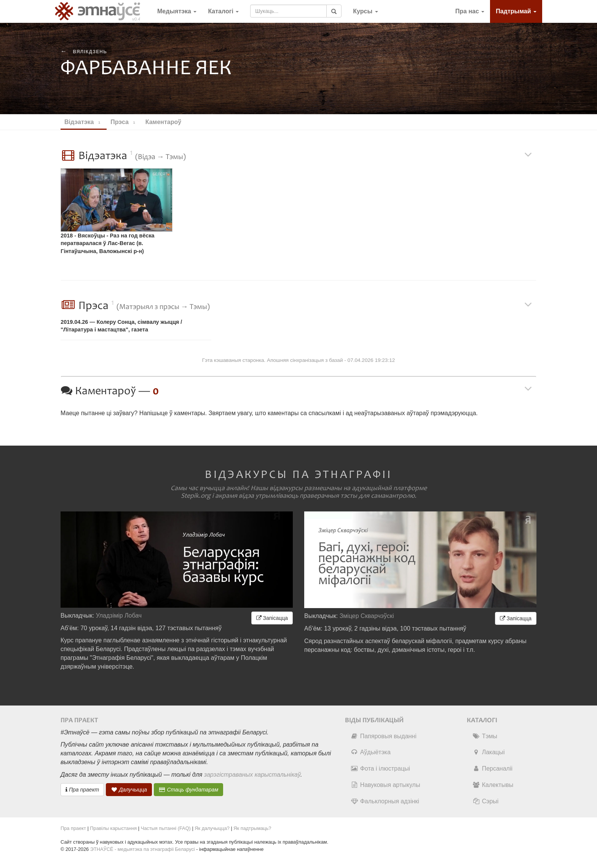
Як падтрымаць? (252, 828)
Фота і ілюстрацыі (380, 768)
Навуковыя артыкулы (385, 785)
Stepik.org (196, 496)
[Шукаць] (334, 11)
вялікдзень (90, 52)
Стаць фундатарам (189, 790)
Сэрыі (486, 801)
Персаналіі (492, 768)
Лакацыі (489, 752)
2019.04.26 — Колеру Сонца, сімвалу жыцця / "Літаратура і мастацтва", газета (121, 326)
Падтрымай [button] (516, 11)
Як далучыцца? (212, 828)
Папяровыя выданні (384, 736)
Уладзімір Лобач (119, 616)
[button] (365, 11)
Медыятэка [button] (177, 11)
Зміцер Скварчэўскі (367, 616)
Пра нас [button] (470, 11)
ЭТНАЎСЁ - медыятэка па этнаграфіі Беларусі (143, 849)
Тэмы (485, 736)
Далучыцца (129, 790)
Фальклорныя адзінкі (385, 801)
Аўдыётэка (371, 752)
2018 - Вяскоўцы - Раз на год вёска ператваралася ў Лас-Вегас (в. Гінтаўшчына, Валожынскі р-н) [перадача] (107, 244)
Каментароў (167, 122)
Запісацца (272, 618)
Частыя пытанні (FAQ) (166, 828)
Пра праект (82, 790)
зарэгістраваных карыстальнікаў (252, 775)
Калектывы (493, 785)
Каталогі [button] (223, 11)
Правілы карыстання (113, 828)
